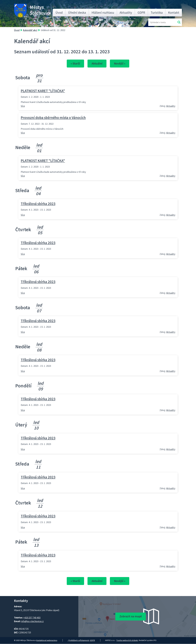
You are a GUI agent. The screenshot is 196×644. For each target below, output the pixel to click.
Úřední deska (77, 13)
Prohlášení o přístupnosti (79, 640)
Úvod (59, 13)
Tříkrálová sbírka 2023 (38, 204)
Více (23, 106)
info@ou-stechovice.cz (32, 622)
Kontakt (174, 13)
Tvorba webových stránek (127, 640)
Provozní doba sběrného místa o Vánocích (53, 118)
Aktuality (126, 13)
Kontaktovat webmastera (47, 640)
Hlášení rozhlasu (103, 13)
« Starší (75, 63)
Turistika (157, 13)
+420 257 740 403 (32, 618)
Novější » (120, 63)
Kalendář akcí (30, 30)
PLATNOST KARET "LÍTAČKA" (43, 91)
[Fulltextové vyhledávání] (159, 22)
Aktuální (97, 63)
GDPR (141, 13)
